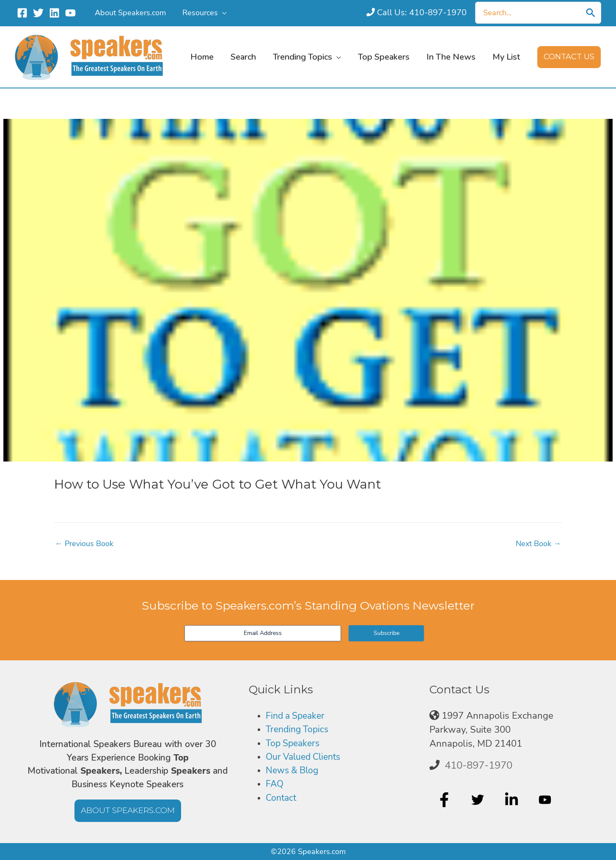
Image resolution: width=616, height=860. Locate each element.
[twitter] (479, 800)
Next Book (538, 544)
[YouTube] (70, 13)
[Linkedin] (54, 13)
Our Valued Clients (306, 757)
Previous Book (84, 544)
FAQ (275, 784)
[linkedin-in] (513, 800)
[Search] (591, 13)
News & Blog (294, 771)
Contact (282, 798)
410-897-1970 (478, 765)
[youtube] (546, 800)
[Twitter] (38, 13)
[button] (220, 13)
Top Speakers (294, 743)
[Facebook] (22, 13)
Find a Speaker (297, 716)
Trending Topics (299, 730)
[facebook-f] (445, 800)
